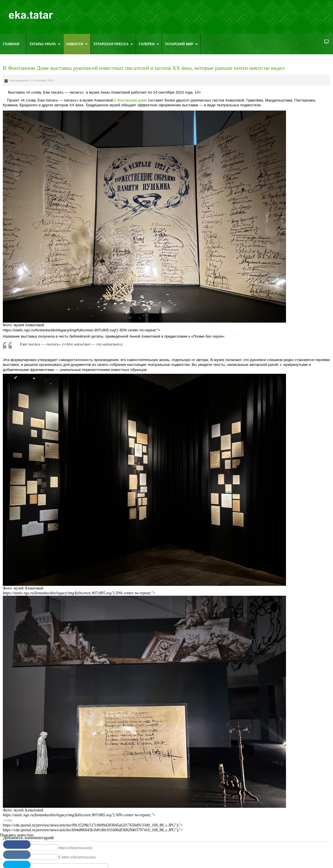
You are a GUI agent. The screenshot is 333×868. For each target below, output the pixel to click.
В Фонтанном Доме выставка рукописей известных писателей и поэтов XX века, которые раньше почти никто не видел (144, 68)
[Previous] (5, 821)
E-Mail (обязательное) (77, 857)
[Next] (10, 821)
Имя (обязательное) (75, 848)
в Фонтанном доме (130, 100)
